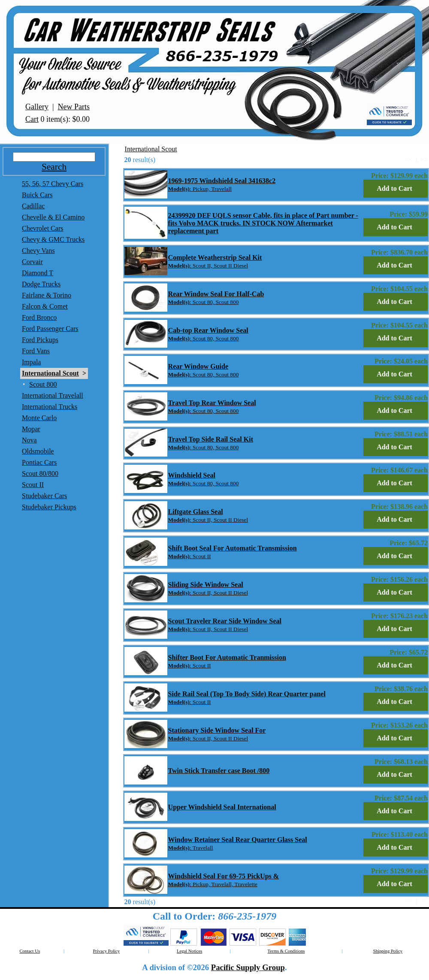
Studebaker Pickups (49, 507)
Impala (31, 362)
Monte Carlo (39, 418)
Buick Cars (37, 195)
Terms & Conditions (286, 951)
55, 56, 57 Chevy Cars (53, 184)
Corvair (32, 262)
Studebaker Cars (44, 496)
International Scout (50, 373)
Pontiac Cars (39, 462)
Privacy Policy (106, 951)
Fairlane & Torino (47, 295)
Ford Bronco (39, 317)
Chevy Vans (38, 251)
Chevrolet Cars (42, 228)
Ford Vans (36, 351)
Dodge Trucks (41, 284)
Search (54, 167)
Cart (32, 119)
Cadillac (33, 206)
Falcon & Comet (45, 306)
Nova (29, 440)
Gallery (37, 107)
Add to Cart (394, 188)
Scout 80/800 (40, 473)
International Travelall (53, 395)
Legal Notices (189, 951)
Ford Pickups (40, 340)
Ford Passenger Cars (50, 329)
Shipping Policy (388, 951)
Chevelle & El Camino (53, 217)
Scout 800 (43, 384)
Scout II (33, 485)
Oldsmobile (38, 451)
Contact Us (30, 951)
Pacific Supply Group (248, 967)
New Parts (74, 107)
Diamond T (38, 273)
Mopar (31, 429)
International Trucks (50, 407)
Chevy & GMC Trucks (53, 239)
